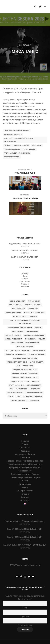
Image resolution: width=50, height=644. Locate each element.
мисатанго (37, 145)
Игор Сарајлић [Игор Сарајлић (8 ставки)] (19, 317)
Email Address (25, 599)
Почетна (25, 441)
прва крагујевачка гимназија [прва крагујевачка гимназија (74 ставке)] (29, 397)
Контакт (25, 497)
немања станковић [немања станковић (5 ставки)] (15, 393)
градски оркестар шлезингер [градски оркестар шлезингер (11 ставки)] (25, 377)
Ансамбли (25, 458)
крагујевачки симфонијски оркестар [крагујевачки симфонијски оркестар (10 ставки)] (25, 385)
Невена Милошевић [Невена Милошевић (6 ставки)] (25, 347)
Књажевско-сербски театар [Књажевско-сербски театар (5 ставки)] (20, 327)
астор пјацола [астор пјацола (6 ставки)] (37, 362)
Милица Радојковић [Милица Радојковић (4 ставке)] (13, 339)
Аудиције (25, 273)
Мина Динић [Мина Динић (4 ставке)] (30, 339)
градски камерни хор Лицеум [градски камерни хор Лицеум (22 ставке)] (25, 374)
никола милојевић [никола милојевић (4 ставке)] (35, 393)
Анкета (25, 487)
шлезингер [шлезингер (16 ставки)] (34, 401)
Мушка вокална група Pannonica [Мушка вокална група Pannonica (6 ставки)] (25, 343)
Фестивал (25, 287)
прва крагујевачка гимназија (17, 153)
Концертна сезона (25, 491)
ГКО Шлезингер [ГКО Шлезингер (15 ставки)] (19, 309)
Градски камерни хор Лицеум (25, 474)
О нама (25, 444)
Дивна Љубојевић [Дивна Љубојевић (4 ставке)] (13, 313)
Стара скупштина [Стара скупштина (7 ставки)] (37, 354)
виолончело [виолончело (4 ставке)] (28, 366)
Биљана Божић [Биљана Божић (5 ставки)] (15, 305)
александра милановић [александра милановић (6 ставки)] (17, 362)
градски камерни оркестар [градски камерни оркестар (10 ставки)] (25, 370)
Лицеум (7, 145)
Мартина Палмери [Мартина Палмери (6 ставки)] (13, 335)
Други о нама (25, 281)
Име (25, 608)
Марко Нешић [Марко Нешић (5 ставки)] (32, 331)
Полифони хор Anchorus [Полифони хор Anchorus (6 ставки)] (16, 354)
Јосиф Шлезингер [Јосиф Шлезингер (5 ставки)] (17, 301)
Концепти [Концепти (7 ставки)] (33, 317)
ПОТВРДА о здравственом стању (25, 565)
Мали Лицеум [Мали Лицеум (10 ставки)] (18, 331)
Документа (25, 448)
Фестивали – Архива (25, 454)
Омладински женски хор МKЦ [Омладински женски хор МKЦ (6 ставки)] (18, 351)
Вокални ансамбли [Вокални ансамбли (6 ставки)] (33, 305)
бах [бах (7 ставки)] (18, 366)
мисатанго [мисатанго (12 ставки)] (35, 389)
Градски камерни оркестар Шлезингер (25, 461)
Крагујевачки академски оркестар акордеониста (19, 140)
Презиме (25, 616)
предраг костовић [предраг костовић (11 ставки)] (19, 401)
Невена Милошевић (12, 149)
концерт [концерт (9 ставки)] (35, 381)
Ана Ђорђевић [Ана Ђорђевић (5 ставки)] (34, 301)
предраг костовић (12, 157)
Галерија (25, 279)
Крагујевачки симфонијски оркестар (25, 464)
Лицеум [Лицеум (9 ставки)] (38, 327)
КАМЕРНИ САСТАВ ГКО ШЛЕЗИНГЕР (24, 250)
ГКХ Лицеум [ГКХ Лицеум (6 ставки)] (33, 309)
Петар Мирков (29, 149)
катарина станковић (13, 134)
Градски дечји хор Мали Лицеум (25, 477)
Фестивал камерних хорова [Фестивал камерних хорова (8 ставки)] (25, 358)
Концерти (25, 284)
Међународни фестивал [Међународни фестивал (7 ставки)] (34, 335)
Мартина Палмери (21, 145)
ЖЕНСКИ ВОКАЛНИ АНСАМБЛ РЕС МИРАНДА (24, 545)
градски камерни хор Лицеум (17, 131)
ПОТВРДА (25, 501)
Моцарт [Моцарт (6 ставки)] (42, 339)
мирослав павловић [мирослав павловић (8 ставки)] (19, 389)
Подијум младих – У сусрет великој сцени (24, 244)
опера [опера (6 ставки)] (11, 397)
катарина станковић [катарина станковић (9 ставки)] (20, 381)
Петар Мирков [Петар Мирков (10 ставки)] (39, 351)
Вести (25, 276)
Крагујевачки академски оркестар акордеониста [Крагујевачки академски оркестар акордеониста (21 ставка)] (25, 322)
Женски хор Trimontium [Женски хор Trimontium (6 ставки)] (34, 313)
